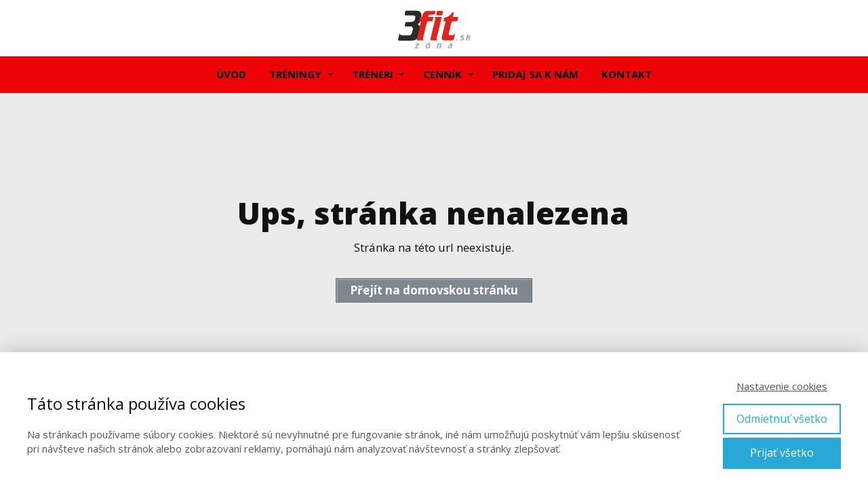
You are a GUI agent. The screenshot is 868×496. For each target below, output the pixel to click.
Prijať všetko (782, 453)
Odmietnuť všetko (782, 419)
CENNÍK (442, 74)
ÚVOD (231, 74)
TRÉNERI (373, 74)
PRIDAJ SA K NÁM (535, 74)
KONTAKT (627, 74)
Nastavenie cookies (782, 386)
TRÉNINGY (295, 74)
